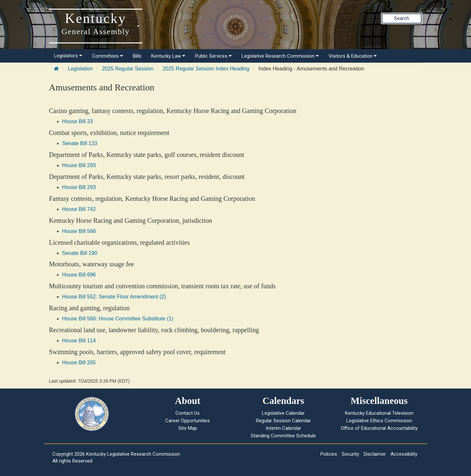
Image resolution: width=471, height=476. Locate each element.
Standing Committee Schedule (283, 436)
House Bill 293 (79, 165)
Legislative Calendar (283, 413)
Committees (108, 56)
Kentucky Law (168, 56)
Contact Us (188, 413)
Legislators (68, 56)
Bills (137, 56)
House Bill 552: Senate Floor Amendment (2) (114, 297)
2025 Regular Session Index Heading (206, 69)
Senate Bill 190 (80, 253)
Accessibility (404, 454)
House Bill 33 (78, 121)
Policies (329, 454)
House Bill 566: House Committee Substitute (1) (118, 319)
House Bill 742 (79, 209)
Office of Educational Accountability (379, 428)
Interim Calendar (283, 428)
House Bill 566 (79, 231)
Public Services (213, 56)
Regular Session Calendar (283, 421)
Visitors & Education (353, 56)
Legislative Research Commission (280, 56)
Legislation (80, 69)
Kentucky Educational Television (379, 413)
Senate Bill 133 (80, 143)
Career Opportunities (188, 421)
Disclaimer (375, 454)
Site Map (188, 428)
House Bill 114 (79, 341)
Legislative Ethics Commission (379, 421)
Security (350, 454)
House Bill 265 (79, 362)
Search (402, 18)
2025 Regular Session (128, 69)
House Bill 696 (79, 275)
